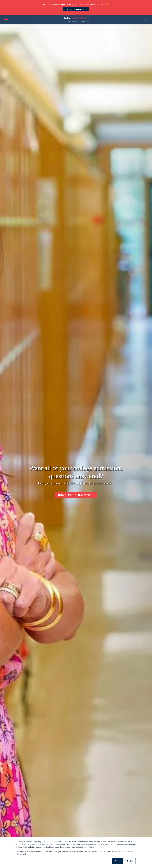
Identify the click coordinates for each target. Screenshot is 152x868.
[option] (76, 330)
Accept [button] (118, 861)
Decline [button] (130, 861)
